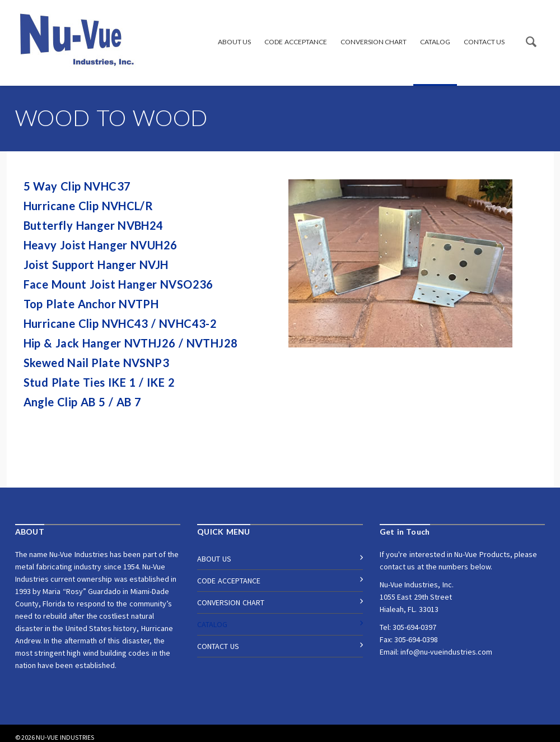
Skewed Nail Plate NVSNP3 (98, 363)
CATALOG (435, 42)
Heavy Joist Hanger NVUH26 (101, 245)
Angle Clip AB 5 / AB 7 (83, 402)
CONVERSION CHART (374, 42)
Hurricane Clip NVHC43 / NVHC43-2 (120, 323)
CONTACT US (484, 42)
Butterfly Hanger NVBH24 (95, 225)
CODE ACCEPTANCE (295, 42)
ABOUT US (234, 42)
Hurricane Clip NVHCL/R (90, 206)
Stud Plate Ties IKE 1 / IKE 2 (101, 382)
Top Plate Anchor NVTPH (91, 304)
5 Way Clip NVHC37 (77, 186)
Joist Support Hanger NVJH (97, 265)
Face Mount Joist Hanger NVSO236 (118, 284)
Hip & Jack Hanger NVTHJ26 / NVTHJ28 (132, 343)
